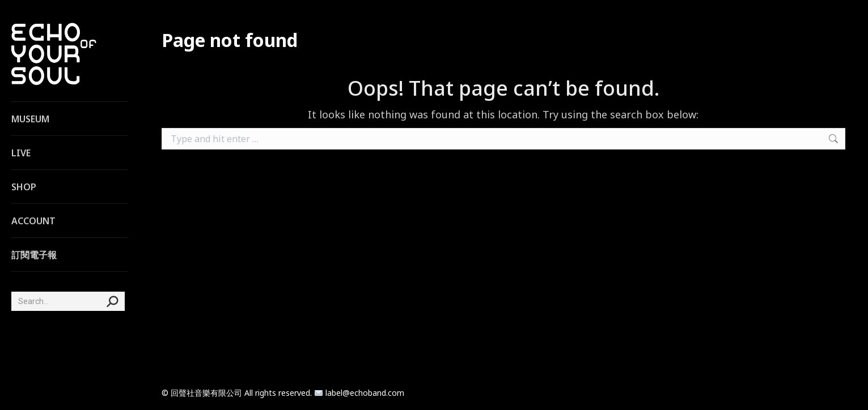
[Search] (68, 301)
